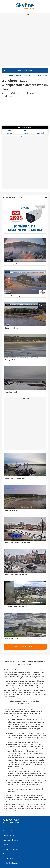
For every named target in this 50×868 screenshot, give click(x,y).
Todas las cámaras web (25, 647)
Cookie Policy (8, 858)
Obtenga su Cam (9, 835)
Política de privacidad (11, 863)
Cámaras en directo (24, 70)
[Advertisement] (25, 41)
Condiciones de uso (10, 854)
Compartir (41, 132)
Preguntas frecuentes (11, 849)
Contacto (6, 845)
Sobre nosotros (8, 831)
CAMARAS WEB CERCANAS (25, 198)
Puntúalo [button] (25, 132)
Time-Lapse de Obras (11, 840)
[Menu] (44, 70)
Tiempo (10, 132)
